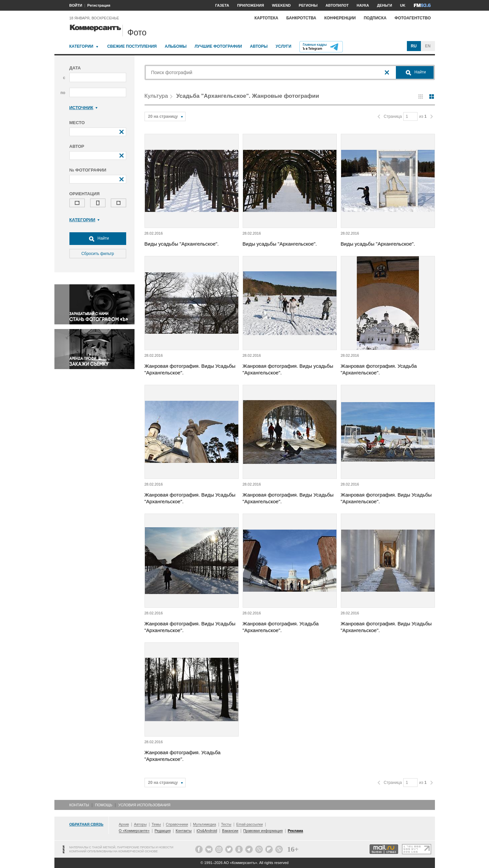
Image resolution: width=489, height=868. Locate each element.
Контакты (79, 805)
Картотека (266, 18)
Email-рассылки (250, 824)
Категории (81, 46)
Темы (156, 824)
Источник (84, 108)
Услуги (284, 46)
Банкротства (301, 18)
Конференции (340, 18)
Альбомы (176, 46)
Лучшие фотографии (218, 46)
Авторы (259, 46)
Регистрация (99, 5)
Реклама (295, 831)
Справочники (177, 824)
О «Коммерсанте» (134, 831)
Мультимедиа (204, 824)
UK (403, 5)
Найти (98, 239)
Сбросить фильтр (98, 254)
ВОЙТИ (76, 5)
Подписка (375, 18)
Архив (124, 824)
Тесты (226, 824)
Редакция (163, 831)
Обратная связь (86, 824)
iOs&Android (207, 831)
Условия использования (144, 805)
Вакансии (230, 831)
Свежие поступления (132, 46)
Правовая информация (263, 831)
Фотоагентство (413, 18)
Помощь (104, 805)
